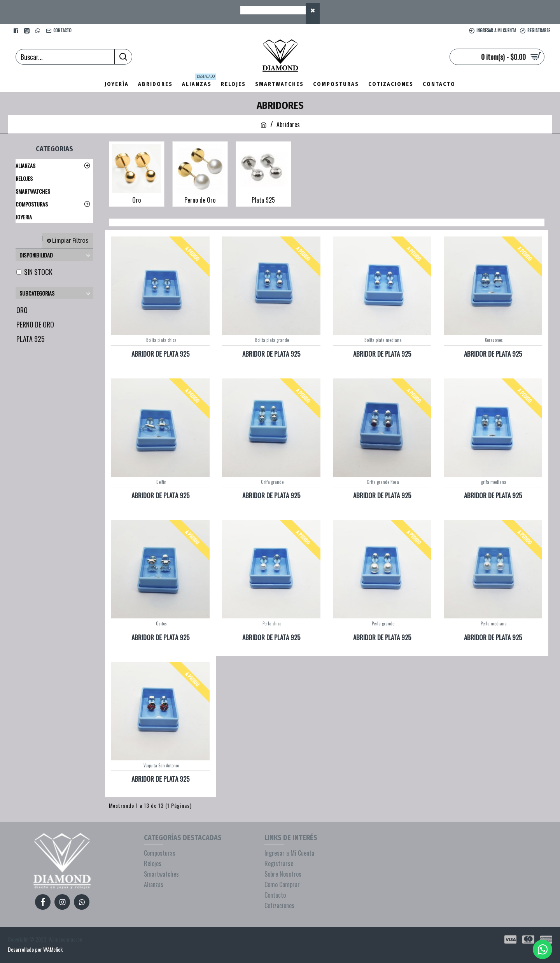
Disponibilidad (36, 255)
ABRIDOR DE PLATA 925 (160, 354)
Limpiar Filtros (70, 241)
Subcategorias (37, 293)
